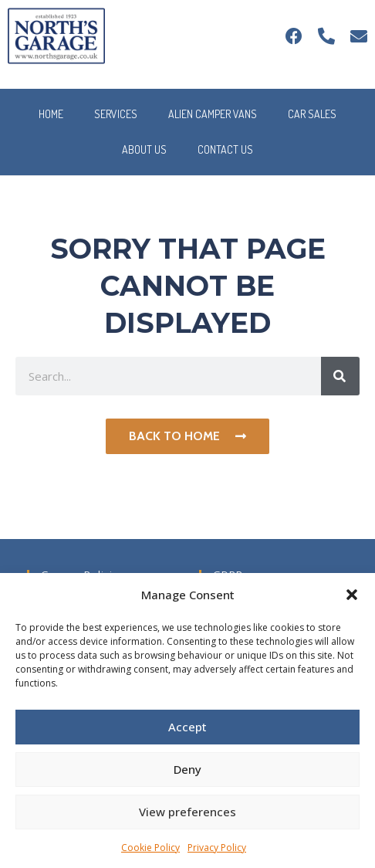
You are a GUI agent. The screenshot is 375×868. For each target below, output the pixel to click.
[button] (352, 595)
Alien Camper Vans (213, 114)
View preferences (187, 812)
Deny (187, 769)
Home (51, 114)
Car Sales (312, 114)
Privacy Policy (217, 848)
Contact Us (225, 149)
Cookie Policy (150, 848)
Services (116, 114)
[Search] (340, 376)
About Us (144, 149)
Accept (187, 727)
